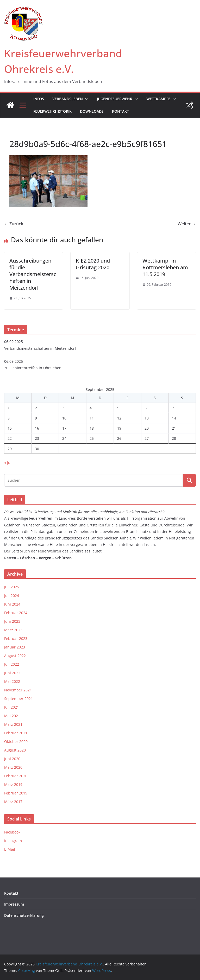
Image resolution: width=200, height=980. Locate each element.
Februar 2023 (16, 638)
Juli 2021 (12, 707)
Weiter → (187, 224)
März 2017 (13, 802)
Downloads (92, 111)
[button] (86, 99)
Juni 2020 (12, 759)
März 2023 (13, 630)
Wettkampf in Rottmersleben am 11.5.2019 (165, 267)
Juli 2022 (12, 664)
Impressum (14, 904)
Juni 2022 (12, 673)
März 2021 (13, 724)
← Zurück (14, 224)
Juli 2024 (12, 596)
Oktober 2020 (16, 742)
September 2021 (18, 699)
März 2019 (13, 784)
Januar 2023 (15, 647)
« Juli (8, 463)
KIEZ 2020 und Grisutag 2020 (93, 264)
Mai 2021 (12, 716)
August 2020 (15, 750)
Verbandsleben (68, 99)
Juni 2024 (12, 604)
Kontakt (120, 111)
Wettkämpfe (158, 99)
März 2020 (13, 767)
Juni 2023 (12, 621)
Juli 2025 (12, 587)
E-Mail (10, 849)
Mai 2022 (12, 681)
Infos (39, 99)
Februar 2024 (16, 613)
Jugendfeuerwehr (115, 99)
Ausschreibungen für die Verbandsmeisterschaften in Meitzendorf (33, 274)
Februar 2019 (16, 793)
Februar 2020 (16, 776)
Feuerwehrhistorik (52, 111)
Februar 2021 (16, 733)
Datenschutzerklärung (24, 915)
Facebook (12, 832)
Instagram (13, 841)
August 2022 (15, 656)
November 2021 (18, 690)
